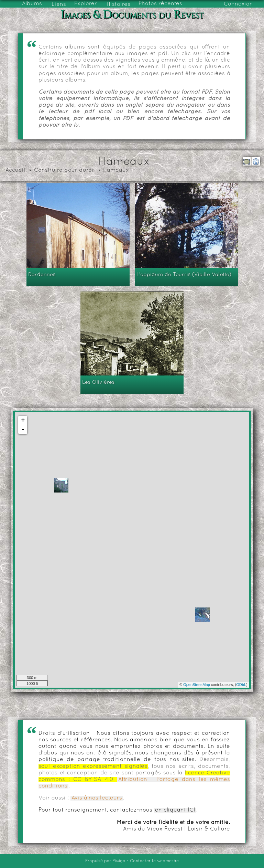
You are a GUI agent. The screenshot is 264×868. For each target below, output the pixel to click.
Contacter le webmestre (154, 861)
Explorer (86, 4)
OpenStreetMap (197, 685)
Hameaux (116, 170)
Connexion (238, 4)
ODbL (241, 685)
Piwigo (119, 861)
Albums (32, 4)
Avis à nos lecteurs (97, 798)
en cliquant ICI (175, 810)
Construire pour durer (64, 170)
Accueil (15, 170)
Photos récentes (160, 4)
